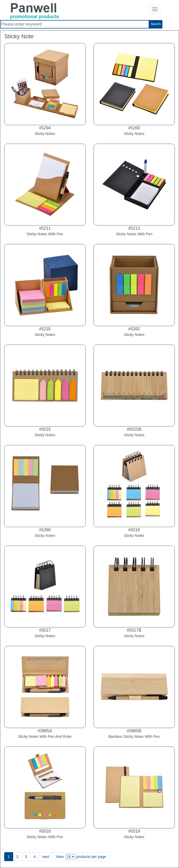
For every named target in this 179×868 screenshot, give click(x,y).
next (46, 857)
